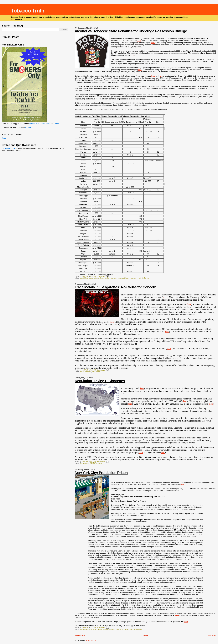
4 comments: (101, 628)
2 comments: (101, 276)
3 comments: (101, 462)
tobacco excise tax (96, 464)
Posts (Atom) (91, 640)
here (139, 41)
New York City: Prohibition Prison (101, 473)
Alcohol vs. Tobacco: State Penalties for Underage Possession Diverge (131, 31)
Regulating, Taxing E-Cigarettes (100, 381)
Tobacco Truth (28, 11)
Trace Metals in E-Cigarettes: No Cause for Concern (115, 287)
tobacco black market (122, 629)
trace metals (96, 372)
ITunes (57, 124)
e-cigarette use (85, 464)
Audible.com (30, 127)
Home (146, 635)
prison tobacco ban (109, 629)
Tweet (4, 138)
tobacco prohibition (136, 629)
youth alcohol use (143, 278)
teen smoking (93, 278)
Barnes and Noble (43, 124)
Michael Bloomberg (86, 629)
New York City (97, 629)
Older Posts (211, 635)
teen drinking (84, 278)
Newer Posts (80, 635)
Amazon (32, 124)
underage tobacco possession (127, 278)
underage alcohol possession (108, 278)
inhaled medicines (86, 372)
